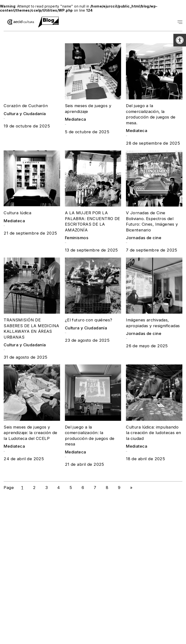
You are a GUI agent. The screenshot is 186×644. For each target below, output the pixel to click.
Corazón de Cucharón (26, 106)
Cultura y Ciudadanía (25, 114)
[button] (180, 40)
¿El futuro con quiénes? (89, 320)
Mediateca (76, 119)
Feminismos (77, 238)
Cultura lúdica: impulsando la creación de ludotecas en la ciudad (153, 433)
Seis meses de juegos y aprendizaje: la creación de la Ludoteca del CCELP (30, 433)
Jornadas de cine (144, 238)
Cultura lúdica (17, 213)
